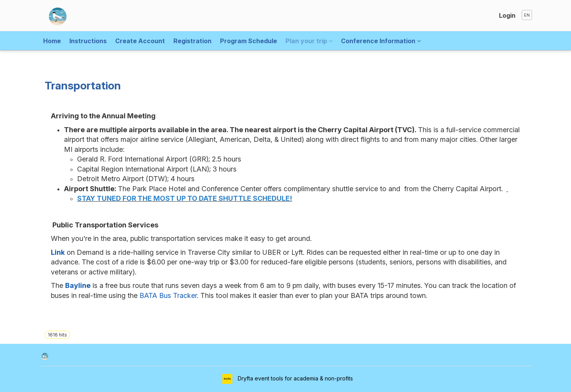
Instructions (88, 41)
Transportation (83, 86)
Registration (192, 41)
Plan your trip (309, 41)
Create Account (140, 41)
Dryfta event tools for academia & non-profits (295, 378)
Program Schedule (249, 41)
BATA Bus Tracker (168, 295)
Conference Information (381, 41)
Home (52, 41)
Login (507, 15)
